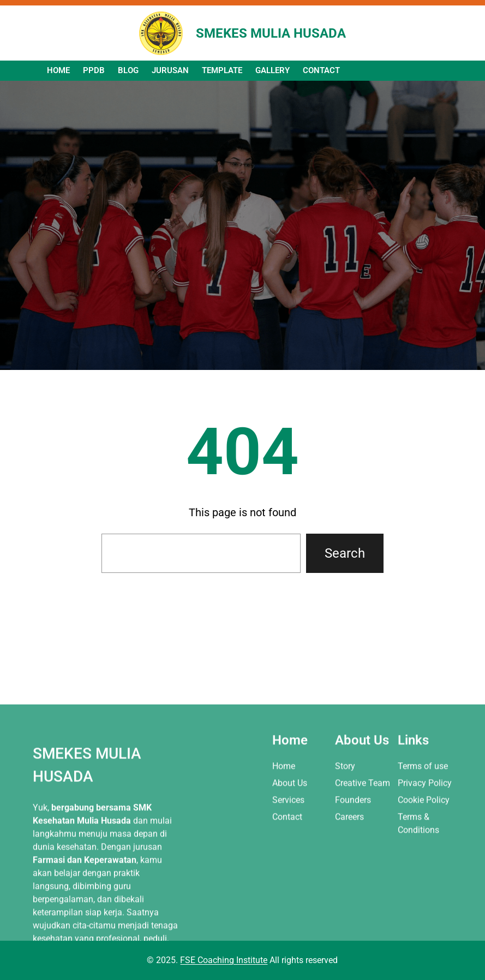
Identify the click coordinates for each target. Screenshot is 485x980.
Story (345, 836)
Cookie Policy (424, 870)
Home (284, 836)
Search (345, 553)
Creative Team (363, 853)
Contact (287, 887)
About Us (290, 853)
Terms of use (423, 836)
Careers (349, 887)
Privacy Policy (425, 853)
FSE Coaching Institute (224, 960)
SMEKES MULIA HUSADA (271, 33)
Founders (353, 870)
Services (288, 870)
